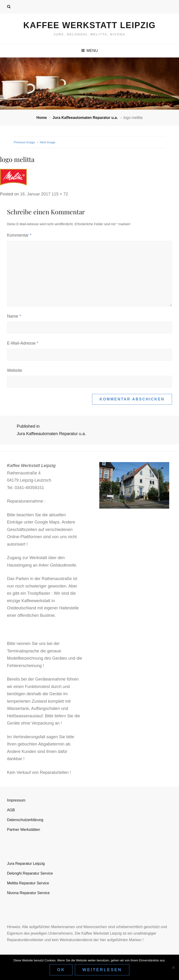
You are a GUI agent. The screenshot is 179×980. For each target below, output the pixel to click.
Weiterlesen (102, 970)
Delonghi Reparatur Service (30, 873)
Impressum (16, 800)
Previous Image (24, 142)
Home (42, 118)
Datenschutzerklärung (25, 820)
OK (61, 970)
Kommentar (19, 235)
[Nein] (173, 967)
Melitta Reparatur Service (28, 883)
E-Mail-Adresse (23, 343)
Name (14, 316)
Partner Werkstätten (24, 830)
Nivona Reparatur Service (28, 893)
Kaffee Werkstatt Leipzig (89, 25)
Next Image (48, 142)
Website (15, 370)
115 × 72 (60, 194)
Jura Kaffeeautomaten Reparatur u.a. (86, 118)
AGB (11, 810)
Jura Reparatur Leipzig (26, 864)
